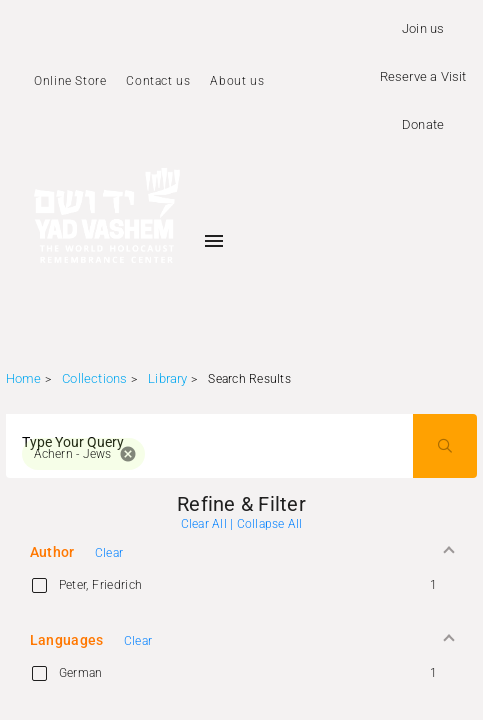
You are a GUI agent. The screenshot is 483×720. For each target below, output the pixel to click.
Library (167, 378)
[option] (242, 585)
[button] (242, 553)
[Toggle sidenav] (214, 241)
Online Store (70, 81)
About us (237, 81)
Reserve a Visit (423, 76)
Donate (423, 124)
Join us (423, 28)
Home (24, 378)
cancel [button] (128, 454)
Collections (94, 378)
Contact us (158, 81)
